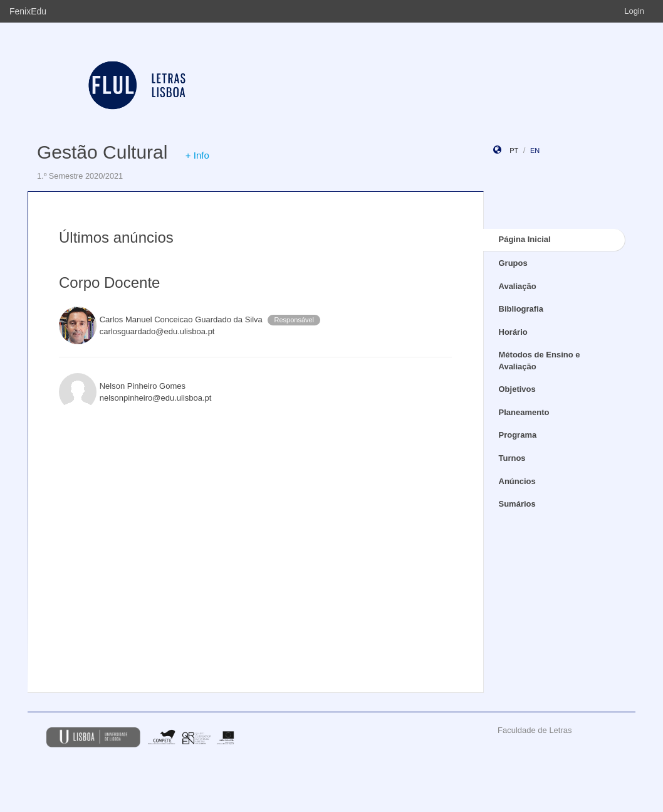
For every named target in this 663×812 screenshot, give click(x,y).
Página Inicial (525, 239)
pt (514, 150)
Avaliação (518, 286)
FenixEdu (28, 11)
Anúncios (517, 481)
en (535, 150)
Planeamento (524, 412)
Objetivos (517, 389)
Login (634, 11)
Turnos (512, 458)
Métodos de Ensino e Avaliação (540, 361)
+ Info (197, 155)
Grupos (513, 263)
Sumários (517, 504)
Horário (513, 332)
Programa (518, 435)
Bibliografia (521, 309)
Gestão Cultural (102, 152)
